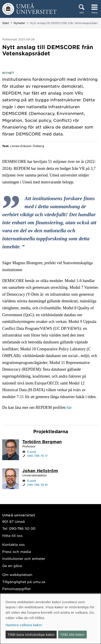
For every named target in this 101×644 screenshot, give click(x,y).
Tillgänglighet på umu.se (24, 582)
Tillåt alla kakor (72, 634)
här (69, 407)
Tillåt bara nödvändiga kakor (31, 634)
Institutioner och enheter (24, 558)
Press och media (17, 552)
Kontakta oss (13, 544)
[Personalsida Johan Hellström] (40, 471)
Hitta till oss (12, 535)
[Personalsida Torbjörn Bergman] (42, 442)
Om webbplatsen (17, 574)
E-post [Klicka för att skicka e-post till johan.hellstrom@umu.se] (32, 481)
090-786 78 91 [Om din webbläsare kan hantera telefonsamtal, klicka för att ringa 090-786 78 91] (37, 485)
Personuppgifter (16, 589)
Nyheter (19, 23)
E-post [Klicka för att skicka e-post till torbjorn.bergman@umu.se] (32, 452)
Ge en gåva (12, 566)
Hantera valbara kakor (24, 625)
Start (6, 23)
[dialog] (50, 619)
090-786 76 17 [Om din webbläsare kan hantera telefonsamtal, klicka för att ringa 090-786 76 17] (37, 456)
